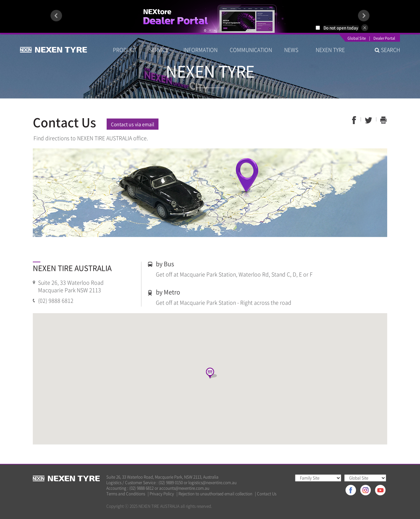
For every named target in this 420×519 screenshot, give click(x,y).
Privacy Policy (162, 494)
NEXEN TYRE (330, 50)
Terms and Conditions (126, 494)
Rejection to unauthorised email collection (215, 494)
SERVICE (160, 50)
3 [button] (215, 30)
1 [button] (205, 30)
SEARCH (387, 50)
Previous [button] (56, 16)
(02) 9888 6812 (56, 300)
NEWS (294, 50)
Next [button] (364, 16)
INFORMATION (200, 50)
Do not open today (341, 28)
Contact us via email (133, 124)
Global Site (357, 39)
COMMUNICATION (251, 50)
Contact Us (267, 494)
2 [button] (210, 30)
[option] (210, 16)
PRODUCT (125, 50)
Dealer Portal (384, 39)
